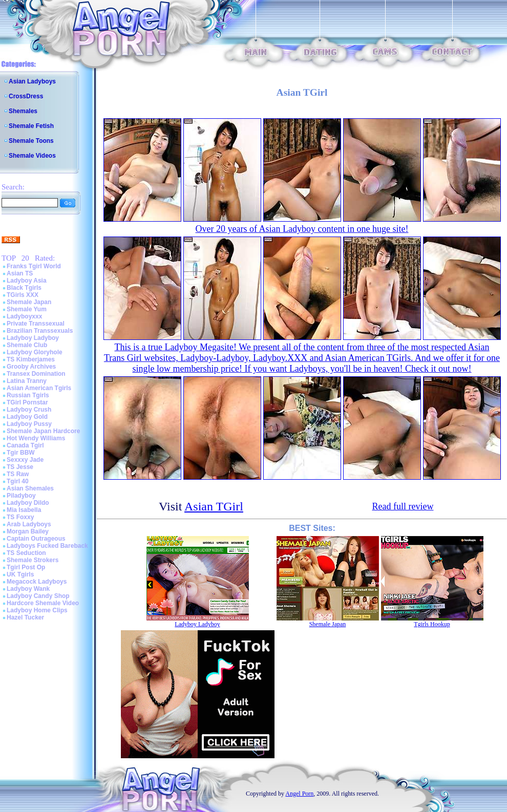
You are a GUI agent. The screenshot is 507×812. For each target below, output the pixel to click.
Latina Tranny (27, 381)
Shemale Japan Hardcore (43, 431)
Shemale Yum (27, 309)
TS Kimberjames (31, 359)
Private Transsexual (36, 324)
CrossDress (26, 96)
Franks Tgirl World (34, 266)
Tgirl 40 (18, 481)
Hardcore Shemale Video (43, 603)
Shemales (23, 111)
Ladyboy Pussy (29, 424)
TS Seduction (26, 553)
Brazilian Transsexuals (40, 331)
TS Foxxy (20, 517)
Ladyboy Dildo (28, 503)
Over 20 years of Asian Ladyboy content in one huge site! (302, 229)
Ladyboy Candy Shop (38, 596)
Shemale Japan (29, 302)
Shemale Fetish (31, 126)
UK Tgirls (20, 574)
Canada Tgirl (25, 445)
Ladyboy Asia (27, 281)
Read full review (403, 506)
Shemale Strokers (33, 560)
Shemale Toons (31, 141)
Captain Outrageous (36, 539)
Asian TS (20, 273)
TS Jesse (20, 467)
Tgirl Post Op (26, 567)
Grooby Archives (31, 367)
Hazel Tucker (25, 617)
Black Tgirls (24, 288)
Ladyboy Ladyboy (33, 338)
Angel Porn (299, 794)
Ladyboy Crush (29, 410)
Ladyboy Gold (27, 417)
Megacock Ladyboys (37, 582)
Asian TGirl (214, 506)
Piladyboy (21, 496)
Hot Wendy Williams (36, 438)
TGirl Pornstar (27, 402)
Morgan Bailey (28, 531)
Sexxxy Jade (25, 460)
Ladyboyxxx (24, 316)
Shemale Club (27, 345)
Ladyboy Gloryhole (35, 352)
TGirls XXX (23, 295)
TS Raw (18, 474)
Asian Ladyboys (32, 81)
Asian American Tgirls (39, 388)
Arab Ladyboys (29, 524)
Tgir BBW (21, 453)
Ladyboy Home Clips (37, 610)
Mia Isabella (24, 510)
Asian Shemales (30, 488)
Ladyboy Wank (28, 589)
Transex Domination (36, 374)
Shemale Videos (32, 156)
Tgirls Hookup (432, 624)
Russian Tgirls (28, 395)
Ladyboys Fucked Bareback (47, 546)
